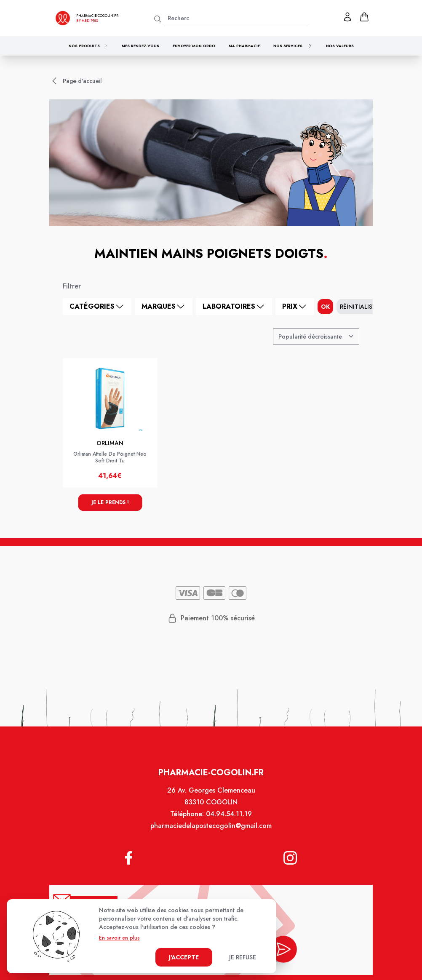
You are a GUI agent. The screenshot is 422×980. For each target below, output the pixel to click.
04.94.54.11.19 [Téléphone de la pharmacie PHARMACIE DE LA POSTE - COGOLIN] (228, 821)
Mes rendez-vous (140, 46)
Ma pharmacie (244, 46)
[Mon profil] (347, 17)
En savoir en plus (119, 938)
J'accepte (184, 957)
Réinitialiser (359, 307)
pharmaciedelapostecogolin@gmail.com (211, 832)
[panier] (364, 17)
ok (325, 307)
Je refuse (243, 957)
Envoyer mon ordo (194, 46)
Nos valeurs (340, 46)
